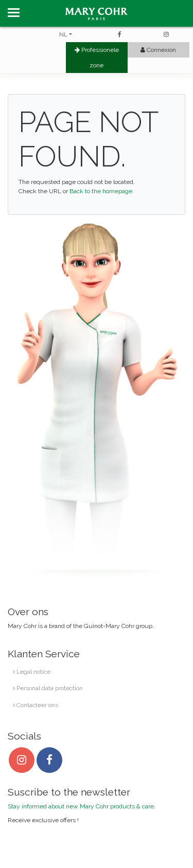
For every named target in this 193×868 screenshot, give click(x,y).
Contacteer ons (36, 705)
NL (63, 34)
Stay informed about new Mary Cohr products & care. (82, 806)
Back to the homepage (101, 191)
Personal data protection (48, 688)
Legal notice (32, 672)
